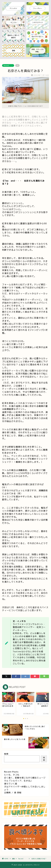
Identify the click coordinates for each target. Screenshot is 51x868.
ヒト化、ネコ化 (12, 775)
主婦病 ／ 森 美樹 (13, 793)
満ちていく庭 (11, 784)
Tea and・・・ (8, 65)
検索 (6, 754)
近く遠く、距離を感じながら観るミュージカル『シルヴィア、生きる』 (25, 779)
